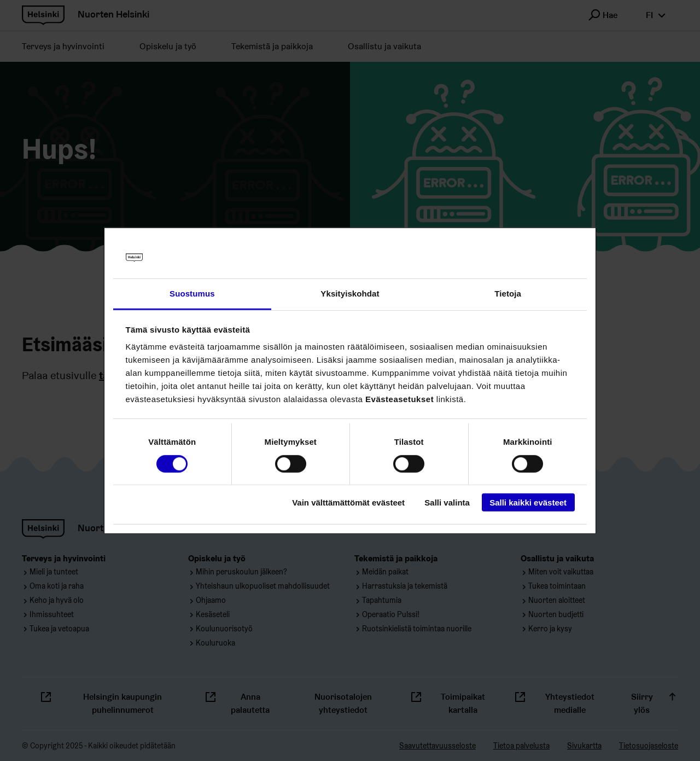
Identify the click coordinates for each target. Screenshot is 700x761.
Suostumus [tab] (192, 294)
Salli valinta (447, 503)
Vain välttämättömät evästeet (348, 503)
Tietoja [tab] (508, 294)
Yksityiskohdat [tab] (350, 294)
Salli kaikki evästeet (528, 503)
